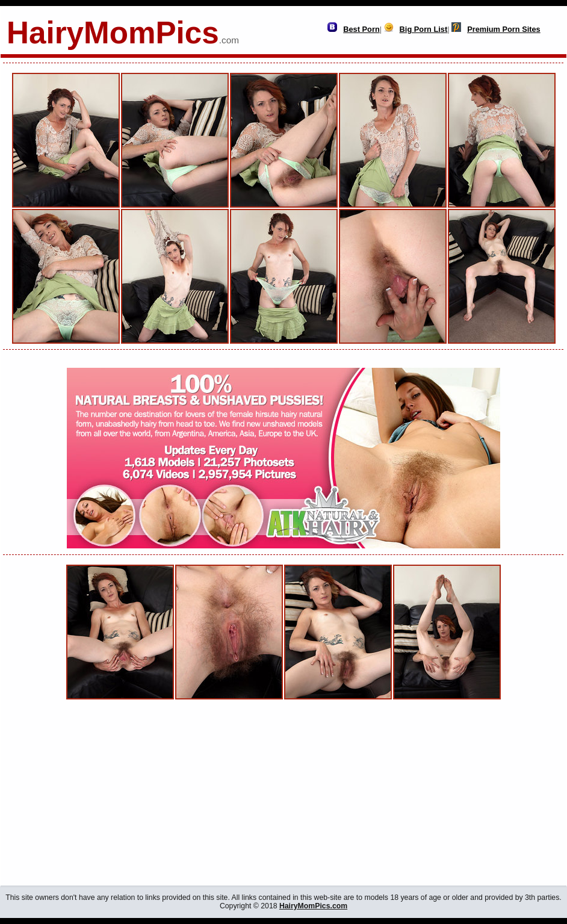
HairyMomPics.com (313, 906)
